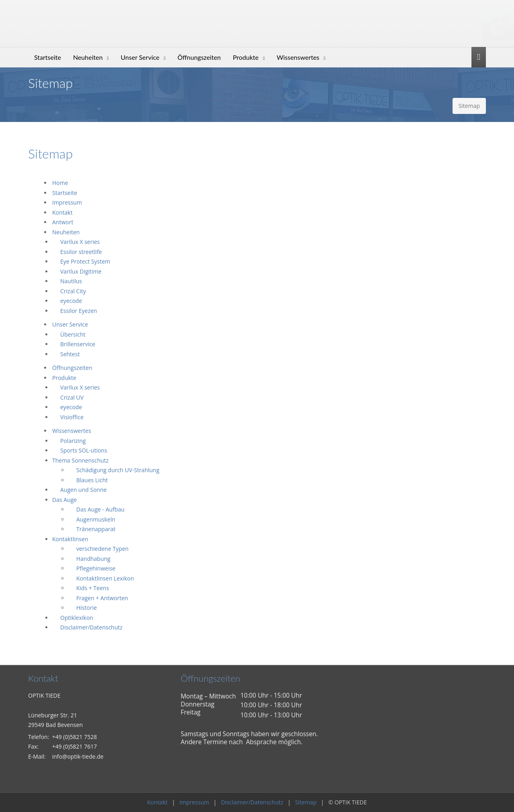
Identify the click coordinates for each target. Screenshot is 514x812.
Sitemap (306, 802)
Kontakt (158, 802)
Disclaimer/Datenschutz (252, 802)
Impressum (194, 802)
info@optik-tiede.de (78, 756)
